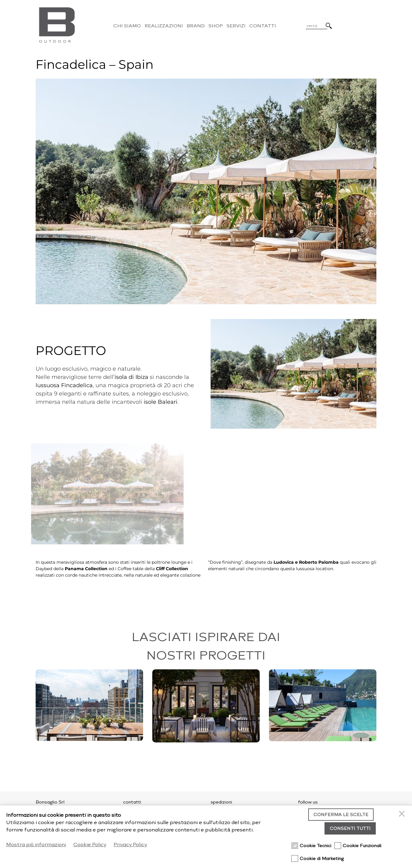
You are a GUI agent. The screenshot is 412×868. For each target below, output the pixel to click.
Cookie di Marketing (322, 859)
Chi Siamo (127, 26)
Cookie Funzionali (362, 846)
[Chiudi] (403, 815)
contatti (132, 802)
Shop (216, 26)
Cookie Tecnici (315, 846)
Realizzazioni (164, 26)
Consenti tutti (350, 829)
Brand (196, 26)
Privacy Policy (130, 845)
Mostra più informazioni (36, 845)
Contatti (263, 26)
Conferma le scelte (341, 815)
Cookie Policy (90, 845)
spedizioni (221, 802)
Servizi (236, 26)
